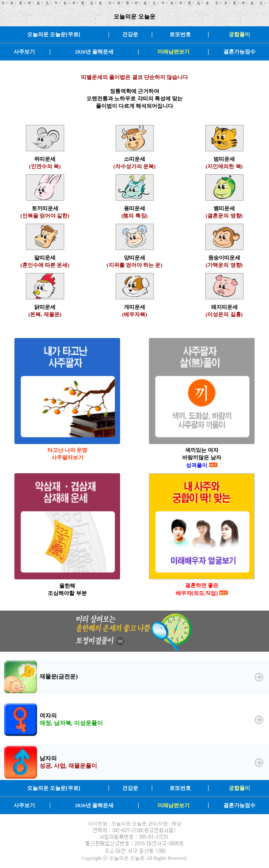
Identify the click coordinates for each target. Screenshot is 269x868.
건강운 (130, 34)
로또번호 (180, 34)
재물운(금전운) (59, 677)
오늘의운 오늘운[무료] (54, 34)
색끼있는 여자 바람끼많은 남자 (202, 458)
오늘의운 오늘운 (134, 17)
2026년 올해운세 (94, 52)
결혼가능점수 (239, 52)
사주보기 (24, 52)
